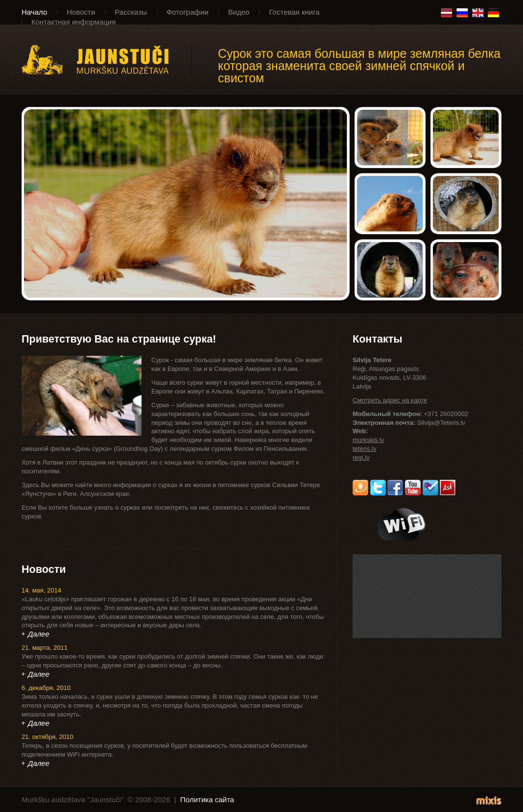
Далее (39, 634)
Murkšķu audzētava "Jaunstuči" (106, 60)
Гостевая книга (294, 12)
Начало (34, 12)
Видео (239, 12)
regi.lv (361, 457)
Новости (81, 12)
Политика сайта (207, 800)
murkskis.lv (368, 440)
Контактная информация (73, 22)
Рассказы (131, 12)
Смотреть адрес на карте (390, 400)
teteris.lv (364, 449)
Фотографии (188, 12)
